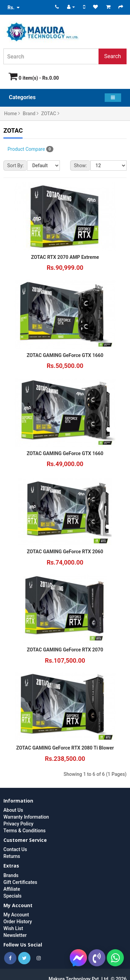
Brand (31, 114)
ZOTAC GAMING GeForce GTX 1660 (65, 355)
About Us (13, 810)
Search (112, 56)
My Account (16, 915)
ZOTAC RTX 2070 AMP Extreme (65, 257)
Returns (12, 856)
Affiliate (12, 889)
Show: (80, 165)
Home (12, 114)
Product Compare (30, 149)
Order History (18, 922)
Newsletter (15, 935)
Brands (11, 875)
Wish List (13, 928)
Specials (12, 896)
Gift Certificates (20, 882)
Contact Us (15, 849)
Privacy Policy (18, 824)
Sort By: (15, 165)
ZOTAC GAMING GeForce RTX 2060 (65, 552)
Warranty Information (26, 817)
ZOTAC (50, 114)
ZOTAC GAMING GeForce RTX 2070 (65, 650)
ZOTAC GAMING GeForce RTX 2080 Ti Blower (65, 748)
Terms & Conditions (24, 831)
